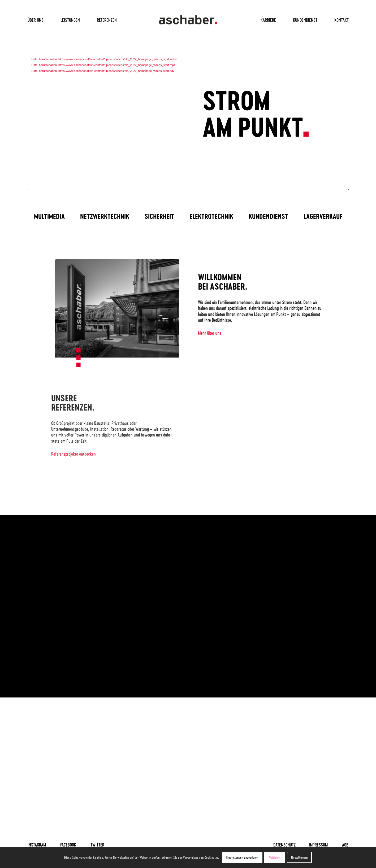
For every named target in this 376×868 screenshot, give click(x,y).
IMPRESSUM (318, 845)
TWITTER (97, 845)
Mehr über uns (215, 333)
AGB (345, 845)
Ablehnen (275, 857)
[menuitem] (40, 20)
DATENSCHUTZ (284, 845)
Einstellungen (299, 857)
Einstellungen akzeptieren (242, 857)
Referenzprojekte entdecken (63, 454)
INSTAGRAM (37, 845)
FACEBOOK (68, 845)
